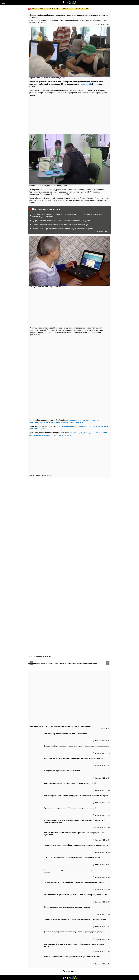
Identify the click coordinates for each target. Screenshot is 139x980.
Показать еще (103, 232)
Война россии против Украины (46, 9)
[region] (69, 115)
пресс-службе (86, 84)
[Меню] (4, 3)
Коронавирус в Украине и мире (75, 9)
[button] (31, 663)
